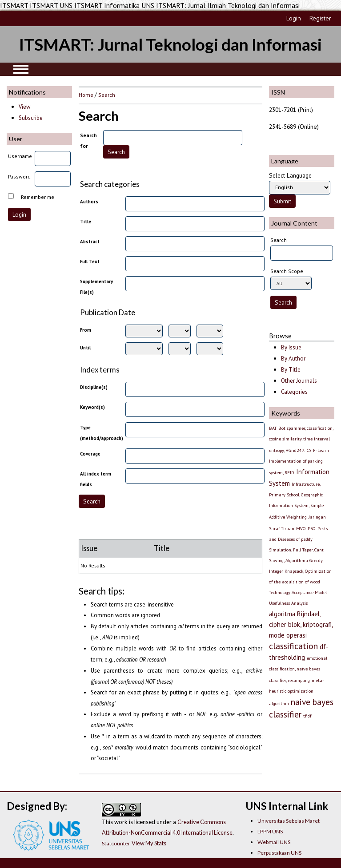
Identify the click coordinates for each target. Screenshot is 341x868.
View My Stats (149, 843)
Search (107, 95)
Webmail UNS (274, 842)
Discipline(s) (94, 387)
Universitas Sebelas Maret (289, 821)
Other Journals (299, 381)
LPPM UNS (270, 831)
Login (294, 18)
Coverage (90, 454)
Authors (89, 202)
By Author (293, 359)
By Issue (291, 347)
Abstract (90, 242)
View (24, 107)
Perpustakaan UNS (279, 853)
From (86, 330)
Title (86, 222)
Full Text (90, 262)
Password (19, 176)
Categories (294, 392)
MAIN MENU (21, 69)
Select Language (290, 175)
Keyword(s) (92, 407)
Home (86, 95)
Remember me (38, 197)
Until (85, 348)
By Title (291, 370)
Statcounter (116, 843)
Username (20, 156)
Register (320, 18)
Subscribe (31, 118)
